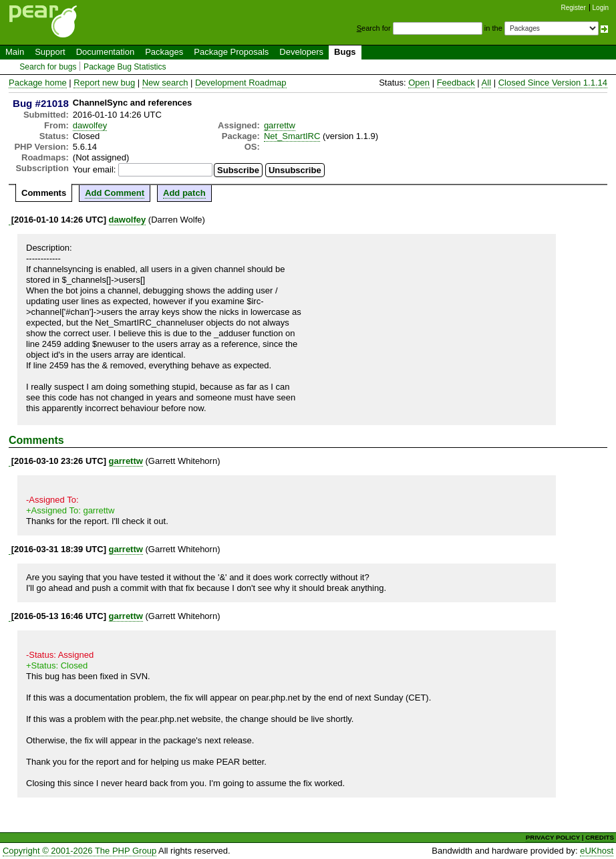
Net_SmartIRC (292, 136)
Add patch (184, 193)
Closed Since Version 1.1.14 (553, 83)
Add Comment (115, 193)
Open (419, 83)
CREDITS (600, 837)
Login (601, 8)
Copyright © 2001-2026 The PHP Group (80, 851)
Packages (164, 52)
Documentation (105, 52)
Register (574, 8)
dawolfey (90, 125)
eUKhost (597, 851)
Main (15, 52)
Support (50, 52)
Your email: (95, 169)
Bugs (345, 52)
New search (165, 83)
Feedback (456, 83)
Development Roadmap (241, 83)
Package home (38, 83)
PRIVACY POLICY (553, 837)
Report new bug (104, 83)
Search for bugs (48, 67)
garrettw (280, 125)
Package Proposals (231, 52)
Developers (301, 52)
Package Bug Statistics (125, 67)
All (486, 83)
